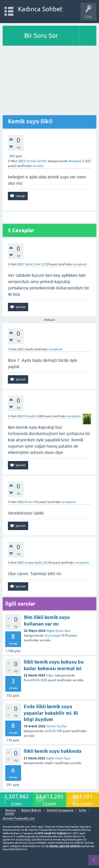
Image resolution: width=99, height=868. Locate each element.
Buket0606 (32, 680)
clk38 (48, 731)
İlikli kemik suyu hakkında (53, 751)
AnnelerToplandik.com (19, 818)
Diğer (50, 675)
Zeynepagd (53, 636)
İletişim (11, 810)
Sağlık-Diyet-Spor (59, 631)
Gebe (83, 810)
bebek (10, 814)
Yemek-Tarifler (37, 161)
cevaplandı (80, 264)
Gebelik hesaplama (60, 810)
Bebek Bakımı (31, 810)
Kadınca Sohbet (40, 9)
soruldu (38, 166)
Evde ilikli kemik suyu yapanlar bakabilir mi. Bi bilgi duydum (51, 713)
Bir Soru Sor (41, 36)
